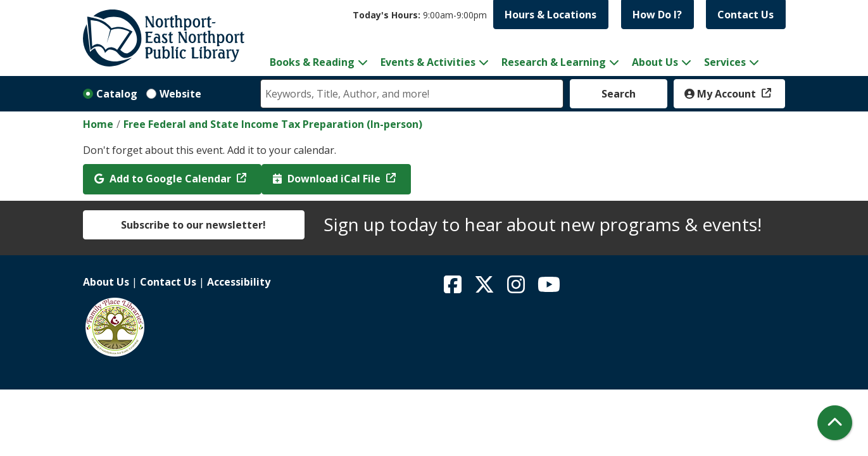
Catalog (117, 94)
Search (619, 94)
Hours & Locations (550, 15)
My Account (721, 94)
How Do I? (657, 15)
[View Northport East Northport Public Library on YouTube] (549, 288)
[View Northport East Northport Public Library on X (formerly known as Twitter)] (486, 288)
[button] (420, 15)
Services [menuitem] (725, 62)
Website (180, 94)
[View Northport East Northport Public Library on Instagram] (517, 288)
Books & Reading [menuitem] (312, 62)
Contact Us (745, 15)
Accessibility (239, 282)
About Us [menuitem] (655, 62)
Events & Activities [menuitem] (428, 62)
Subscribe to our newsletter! (193, 225)
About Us (106, 282)
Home (98, 124)
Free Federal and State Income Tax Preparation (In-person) (273, 124)
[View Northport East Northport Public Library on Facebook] (454, 288)
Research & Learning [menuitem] (554, 62)
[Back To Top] (835, 423)
